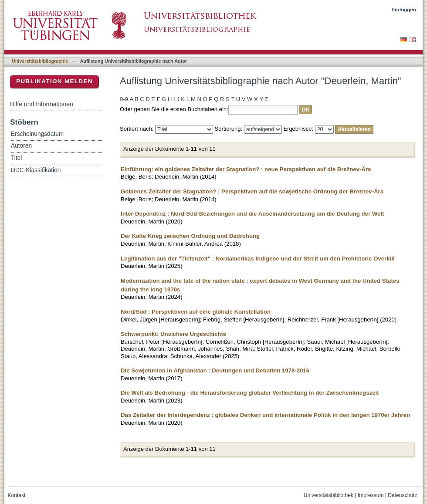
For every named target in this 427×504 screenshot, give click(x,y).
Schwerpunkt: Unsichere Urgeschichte (173, 334)
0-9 (124, 99)
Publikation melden (54, 81)
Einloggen (404, 9)
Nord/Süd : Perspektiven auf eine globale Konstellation (196, 312)
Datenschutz (402, 495)
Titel (16, 158)
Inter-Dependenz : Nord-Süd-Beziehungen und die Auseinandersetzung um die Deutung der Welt (252, 214)
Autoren (21, 146)
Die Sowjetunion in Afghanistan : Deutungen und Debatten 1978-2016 (215, 370)
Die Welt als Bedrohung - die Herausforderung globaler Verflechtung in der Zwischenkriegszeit (250, 393)
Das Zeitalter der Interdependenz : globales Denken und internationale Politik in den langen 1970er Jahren (265, 415)
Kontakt (17, 495)
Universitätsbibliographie (40, 61)
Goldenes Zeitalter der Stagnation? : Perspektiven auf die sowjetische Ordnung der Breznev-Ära (252, 191)
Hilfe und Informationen (42, 104)
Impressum (371, 495)
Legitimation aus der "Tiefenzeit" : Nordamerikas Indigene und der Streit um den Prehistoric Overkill (258, 259)
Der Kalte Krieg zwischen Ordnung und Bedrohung (190, 236)
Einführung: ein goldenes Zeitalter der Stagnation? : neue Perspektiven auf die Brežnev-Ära (246, 169)
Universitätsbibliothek (329, 495)
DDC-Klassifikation (36, 170)
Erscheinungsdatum (37, 134)
